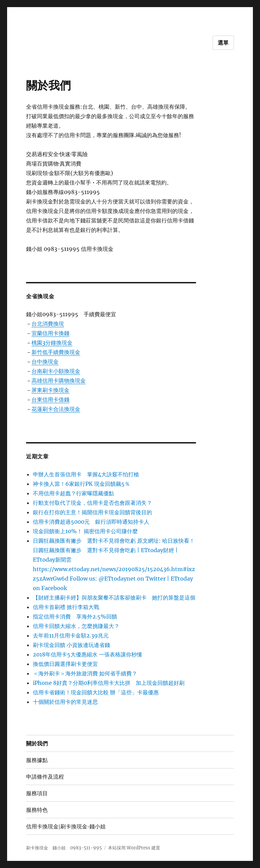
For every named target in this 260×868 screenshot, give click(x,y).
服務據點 (37, 760)
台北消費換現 (48, 324)
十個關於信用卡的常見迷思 (65, 702)
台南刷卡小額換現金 (56, 371)
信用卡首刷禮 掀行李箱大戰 (66, 607)
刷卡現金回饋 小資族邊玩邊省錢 (71, 645)
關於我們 (37, 744)
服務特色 (37, 810)
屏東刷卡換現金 (50, 390)
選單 (223, 43)
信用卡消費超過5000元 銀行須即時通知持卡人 (91, 522)
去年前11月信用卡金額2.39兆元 (71, 635)
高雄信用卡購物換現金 (59, 381)
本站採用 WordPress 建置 (134, 848)
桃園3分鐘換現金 (52, 343)
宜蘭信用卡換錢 (50, 333)
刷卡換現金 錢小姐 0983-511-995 (64, 848)
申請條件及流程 (45, 777)
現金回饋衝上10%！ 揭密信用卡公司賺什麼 (85, 531)
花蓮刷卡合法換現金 (56, 409)
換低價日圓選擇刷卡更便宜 (65, 664)
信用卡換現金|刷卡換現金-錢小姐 (66, 827)
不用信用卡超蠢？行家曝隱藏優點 (73, 493)
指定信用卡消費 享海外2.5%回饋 (75, 616)
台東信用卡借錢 (50, 399)
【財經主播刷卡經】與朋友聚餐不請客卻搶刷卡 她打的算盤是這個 (114, 598)
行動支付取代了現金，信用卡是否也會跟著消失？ (92, 503)
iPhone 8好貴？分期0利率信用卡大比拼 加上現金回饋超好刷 (109, 683)
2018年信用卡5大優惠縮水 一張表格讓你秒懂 (88, 654)
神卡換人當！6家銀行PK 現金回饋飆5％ (81, 484)
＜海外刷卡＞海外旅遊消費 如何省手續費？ (85, 673)
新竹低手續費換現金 (56, 352)
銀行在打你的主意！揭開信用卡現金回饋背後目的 (92, 512)
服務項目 (37, 793)
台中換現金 (45, 362)
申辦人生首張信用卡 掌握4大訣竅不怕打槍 (86, 474)
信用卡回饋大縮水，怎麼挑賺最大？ (76, 626)
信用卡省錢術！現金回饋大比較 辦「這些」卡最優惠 (96, 692)
